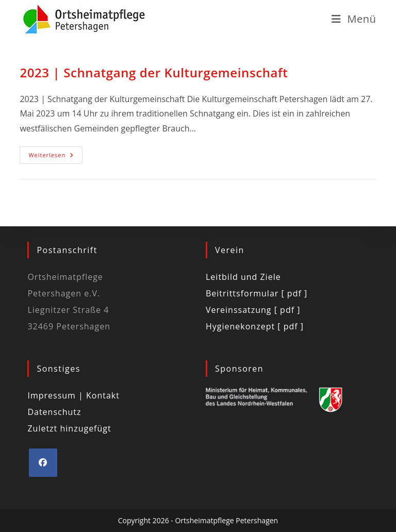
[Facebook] (43, 463)
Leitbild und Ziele (243, 277)
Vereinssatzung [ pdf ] (253, 310)
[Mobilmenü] (354, 19)
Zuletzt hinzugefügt (69, 428)
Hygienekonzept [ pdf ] (255, 326)
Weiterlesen (55, 153)
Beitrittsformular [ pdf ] (257, 293)
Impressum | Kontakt (73, 395)
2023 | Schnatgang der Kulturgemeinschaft (154, 72)
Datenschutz (54, 412)
